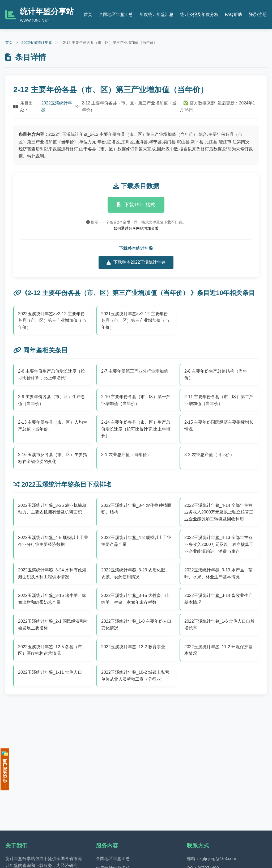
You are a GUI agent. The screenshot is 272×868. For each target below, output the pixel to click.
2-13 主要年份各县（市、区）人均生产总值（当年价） (53, 426)
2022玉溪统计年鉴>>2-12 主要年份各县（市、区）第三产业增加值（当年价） (52, 321)
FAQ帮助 (233, 14)
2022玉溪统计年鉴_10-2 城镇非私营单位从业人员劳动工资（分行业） (135, 676)
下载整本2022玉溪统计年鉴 (136, 262)
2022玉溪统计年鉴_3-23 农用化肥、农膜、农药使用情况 (135, 573)
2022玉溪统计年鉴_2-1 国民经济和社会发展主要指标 (53, 625)
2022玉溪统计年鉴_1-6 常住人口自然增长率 (219, 625)
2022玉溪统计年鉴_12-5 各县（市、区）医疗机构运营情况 (52, 650)
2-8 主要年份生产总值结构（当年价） (216, 375)
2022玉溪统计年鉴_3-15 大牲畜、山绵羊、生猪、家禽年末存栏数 (135, 599)
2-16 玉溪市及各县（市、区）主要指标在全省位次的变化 (53, 458)
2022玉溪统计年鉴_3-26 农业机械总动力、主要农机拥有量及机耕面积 (52, 509)
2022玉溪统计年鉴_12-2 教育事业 (133, 647)
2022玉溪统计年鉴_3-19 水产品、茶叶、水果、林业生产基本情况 (218, 573)
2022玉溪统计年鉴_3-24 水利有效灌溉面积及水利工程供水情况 (52, 573)
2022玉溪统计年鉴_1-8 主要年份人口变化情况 (136, 625)
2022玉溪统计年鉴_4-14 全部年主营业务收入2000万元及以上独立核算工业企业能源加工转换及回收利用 (219, 512)
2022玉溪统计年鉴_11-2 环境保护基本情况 (218, 650)
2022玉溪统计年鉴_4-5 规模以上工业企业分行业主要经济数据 (53, 541)
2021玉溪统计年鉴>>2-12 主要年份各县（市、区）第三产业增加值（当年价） (135, 321)
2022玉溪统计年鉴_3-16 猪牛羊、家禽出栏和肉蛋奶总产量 (52, 599)
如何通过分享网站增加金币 (136, 228)
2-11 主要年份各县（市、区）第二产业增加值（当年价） (219, 400)
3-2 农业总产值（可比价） (209, 455)
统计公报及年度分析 (199, 14)
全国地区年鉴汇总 (116, 14)
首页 (88, 14)
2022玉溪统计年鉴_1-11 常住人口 (50, 672)
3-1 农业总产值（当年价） (126, 455)
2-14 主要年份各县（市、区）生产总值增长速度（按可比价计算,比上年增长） (136, 429)
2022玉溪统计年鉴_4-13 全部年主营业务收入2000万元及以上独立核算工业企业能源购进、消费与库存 (219, 544)
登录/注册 (258, 14)
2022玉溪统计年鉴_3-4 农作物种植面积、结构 (136, 509)
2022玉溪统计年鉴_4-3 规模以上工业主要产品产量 (136, 541)
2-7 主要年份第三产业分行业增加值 (135, 371)
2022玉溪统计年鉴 (37, 43)
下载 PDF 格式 (136, 205)
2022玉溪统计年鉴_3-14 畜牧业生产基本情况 (218, 599)
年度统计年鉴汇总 (156, 14)
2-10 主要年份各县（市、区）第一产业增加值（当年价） (136, 400)
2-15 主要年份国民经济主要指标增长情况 (219, 426)
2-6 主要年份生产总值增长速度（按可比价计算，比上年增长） (52, 375)
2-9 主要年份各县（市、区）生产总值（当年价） (52, 400)
